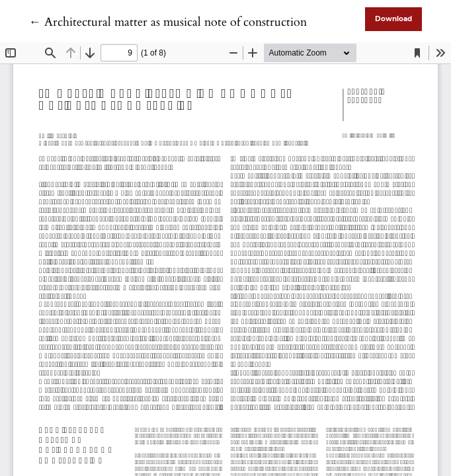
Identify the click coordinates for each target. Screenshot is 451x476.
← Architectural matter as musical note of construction (168, 22)
